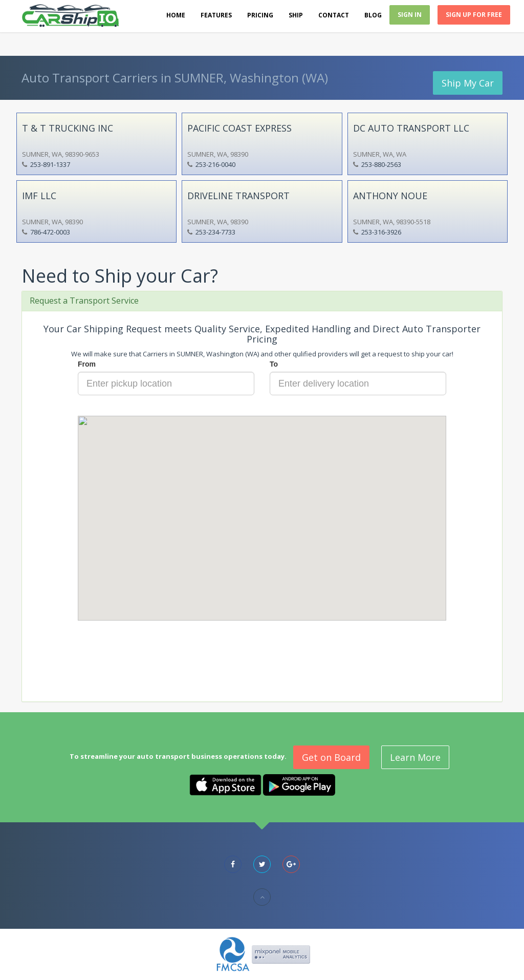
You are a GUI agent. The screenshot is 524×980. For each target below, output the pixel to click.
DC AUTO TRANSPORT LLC (411, 128)
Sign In (410, 15)
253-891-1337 (50, 164)
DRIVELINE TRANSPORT (238, 196)
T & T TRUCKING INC (68, 128)
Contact (334, 15)
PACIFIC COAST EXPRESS (239, 128)
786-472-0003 (50, 232)
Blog (373, 15)
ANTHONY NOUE (390, 196)
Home (176, 15)
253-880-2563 (381, 164)
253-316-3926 (381, 232)
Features (216, 15)
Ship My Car (468, 83)
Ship (296, 15)
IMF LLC (39, 196)
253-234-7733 (215, 232)
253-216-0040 (215, 164)
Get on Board (331, 757)
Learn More (415, 757)
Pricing (260, 15)
